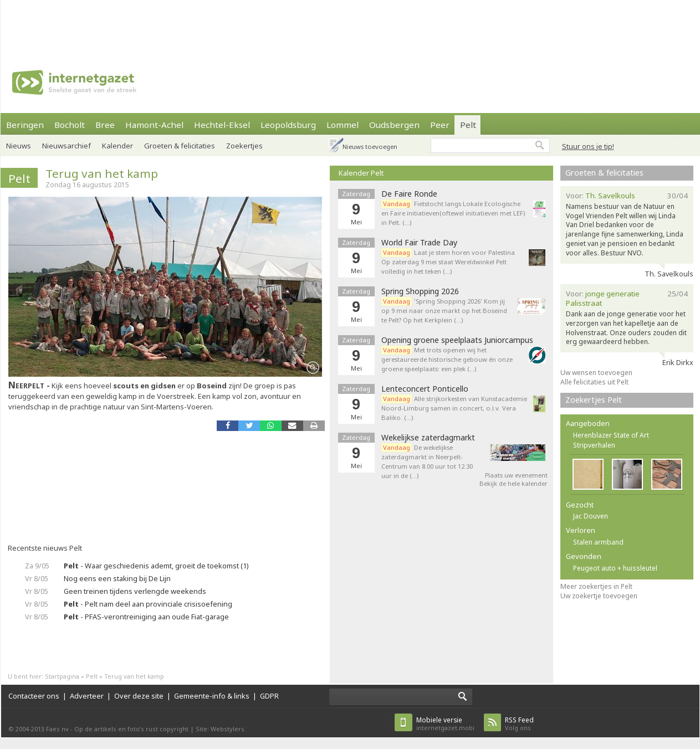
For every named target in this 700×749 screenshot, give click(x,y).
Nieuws (19, 146)
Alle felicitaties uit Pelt (594, 382)
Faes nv (57, 729)
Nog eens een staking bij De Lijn (117, 578)
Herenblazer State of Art (611, 435)
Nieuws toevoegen (370, 147)
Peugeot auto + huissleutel (615, 568)
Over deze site (139, 696)
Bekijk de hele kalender (513, 483)
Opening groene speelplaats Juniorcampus (457, 340)
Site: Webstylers (220, 729)
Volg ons (519, 724)
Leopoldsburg (288, 125)
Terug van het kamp (102, 173)
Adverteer (87, 696)
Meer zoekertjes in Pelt (596, 586)
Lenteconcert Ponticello (425, 389)
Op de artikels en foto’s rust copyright (131, 729)
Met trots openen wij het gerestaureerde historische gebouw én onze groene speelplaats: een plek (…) (447, 359)
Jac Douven (591, 516)
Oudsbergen (394, 125)
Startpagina (62, 676)
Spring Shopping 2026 (420, 291)
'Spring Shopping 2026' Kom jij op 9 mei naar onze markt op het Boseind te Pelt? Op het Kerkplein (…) (444, 311)
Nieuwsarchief (67, 146)
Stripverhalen (594, 445)
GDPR (269, 696)
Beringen (25, 125)
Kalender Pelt (361, 173)
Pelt (468, 125)
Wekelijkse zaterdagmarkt (428, 438)
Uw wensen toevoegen (596, 373)
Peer (440, 125)
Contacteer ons (34, 696)
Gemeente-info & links (212, 696)
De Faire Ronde (409, 194)
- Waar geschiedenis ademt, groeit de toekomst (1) (156, 566)
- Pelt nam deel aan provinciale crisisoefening (148, 604)
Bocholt (70, 125)
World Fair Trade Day (419, 243)
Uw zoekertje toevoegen (599, 596)
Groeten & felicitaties (604, 173)
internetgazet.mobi (445, 724)
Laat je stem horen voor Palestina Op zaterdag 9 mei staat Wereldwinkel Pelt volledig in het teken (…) (448, 262)
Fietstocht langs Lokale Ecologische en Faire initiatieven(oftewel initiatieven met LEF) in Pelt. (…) (453, 213)
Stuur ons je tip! (588, 146)
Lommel (343, 125)
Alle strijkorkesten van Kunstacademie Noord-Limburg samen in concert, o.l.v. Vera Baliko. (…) (454, 408)
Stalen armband (598, 542)
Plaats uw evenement (516, 475)
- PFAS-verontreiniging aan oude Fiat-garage (146, 617)
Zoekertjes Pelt (594, 400)
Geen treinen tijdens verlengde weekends (135, 591)
